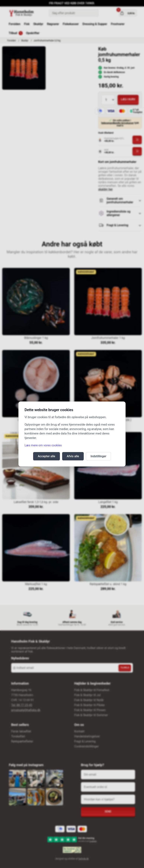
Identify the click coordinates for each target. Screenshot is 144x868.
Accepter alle (47, 456)
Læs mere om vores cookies (43, 445)
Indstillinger (99, 456)
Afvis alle (73, 456)
